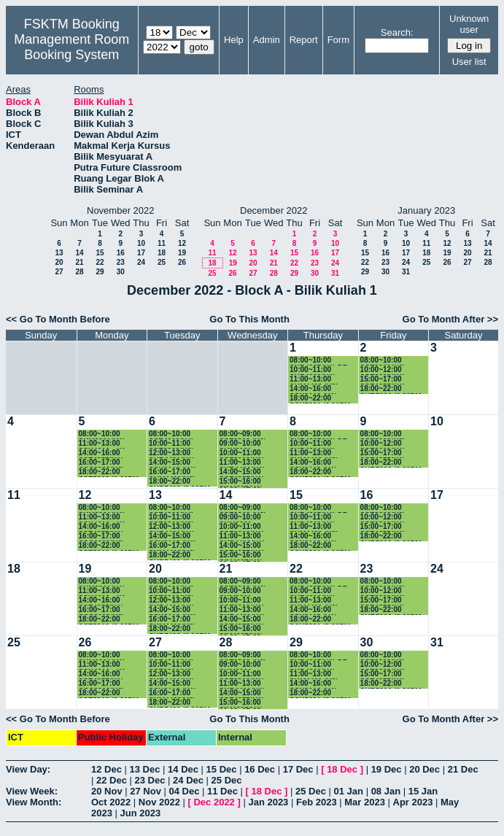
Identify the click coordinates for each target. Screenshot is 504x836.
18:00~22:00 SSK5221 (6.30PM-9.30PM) (321, 399)
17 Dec (298, 769)
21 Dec (463, 769)
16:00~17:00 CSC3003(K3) (102, 463)
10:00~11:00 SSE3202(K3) (171, 444)
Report (304, 40)
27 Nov (146, 791)
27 (59, 272)
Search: (397, 32)
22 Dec (112, 780)
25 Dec (227, 780)
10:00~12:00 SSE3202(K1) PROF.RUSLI (383, 370)
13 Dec (145, 769)
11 (162, 243)
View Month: (34, 802)
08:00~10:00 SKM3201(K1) (102, 434)
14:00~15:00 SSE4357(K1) (242, 472)
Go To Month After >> (450, 319)
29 (100, 272)
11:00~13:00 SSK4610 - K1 (102, 444)
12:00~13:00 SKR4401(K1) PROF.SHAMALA (178, 453)
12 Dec (106, 769)
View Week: (32, 791)
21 (79, 262)
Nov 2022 (159, 802)
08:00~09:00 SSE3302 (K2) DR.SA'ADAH (243, 434)
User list (469, 62)
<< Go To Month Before (58, 319)
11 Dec (222, 791)
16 (121, 253)
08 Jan (386, 791)
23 (121, 262)
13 (59, 253)
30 (121, 272)
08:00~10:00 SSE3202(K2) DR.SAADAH (383, 361)
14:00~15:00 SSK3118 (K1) (172, 463)
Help (234, 40)
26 (182, 262)
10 (141, 243)
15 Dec (222, 769)
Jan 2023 (268, 802)
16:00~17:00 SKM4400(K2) (172, 472)
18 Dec (342, 769)
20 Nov (107, 791)
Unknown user (469, 24)
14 (79, 253)
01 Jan (349, 791)
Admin (267, 40)
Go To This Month (249, 319)
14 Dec (183, 769)
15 (100, 253)
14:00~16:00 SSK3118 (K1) (313, 389)
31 (335, 273)
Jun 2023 (141, 813)
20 (59, 262)
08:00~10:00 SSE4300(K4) (171, 434)
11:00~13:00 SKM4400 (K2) (314, 380)
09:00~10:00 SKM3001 (240, 444)
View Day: (28, 769)
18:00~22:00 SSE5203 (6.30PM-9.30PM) (110, 472)
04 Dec (185, 791)
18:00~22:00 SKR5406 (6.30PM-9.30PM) (181, 482)
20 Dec (424, 769)
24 (141, 262)
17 (141, 253)
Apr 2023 (413, 802)
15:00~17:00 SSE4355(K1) (383, 380)
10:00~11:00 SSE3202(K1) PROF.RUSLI (242, 453)
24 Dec (188, 780)
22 (100, 262)
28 (79, 272)
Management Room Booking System (71, 47)
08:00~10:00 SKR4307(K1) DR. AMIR (320, 361)
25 (162, 262)
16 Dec (260, 769)
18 (162, 253)
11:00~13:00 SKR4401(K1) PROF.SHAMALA (248, 463)
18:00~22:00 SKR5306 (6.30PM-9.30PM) (392, 389)
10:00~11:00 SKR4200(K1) (313, 370)
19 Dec (387, 769)
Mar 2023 (365, 802)
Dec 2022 (214, 802)
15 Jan (423, 791)
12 (182, 243)
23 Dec (150, 780)
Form (338, 40)
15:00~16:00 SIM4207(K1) (241, 482)
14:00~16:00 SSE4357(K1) (101, 453)
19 (182, 253)
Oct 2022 (111, 802)
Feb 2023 (317, 802)
